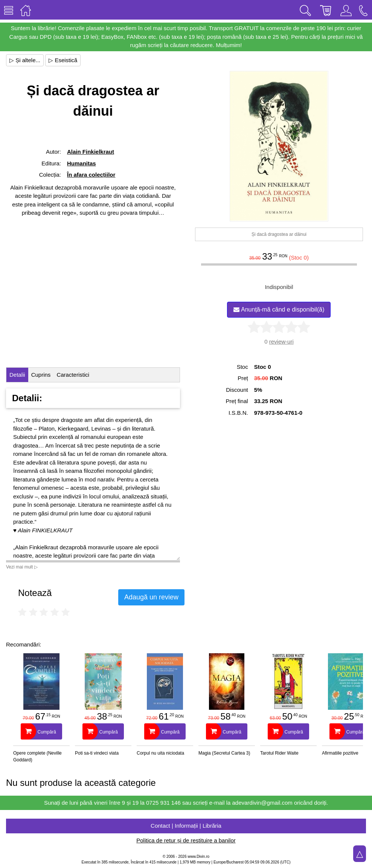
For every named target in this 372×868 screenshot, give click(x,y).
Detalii (17, 375)
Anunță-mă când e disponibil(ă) (279, 309)
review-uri (281, 342)
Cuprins (41, 375)
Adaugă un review (151, 597)
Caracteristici (73, 375)
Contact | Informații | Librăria (186, 826)
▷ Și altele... (25, 60)
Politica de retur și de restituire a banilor (186, 840)
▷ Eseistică (63, 60)
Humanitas (82, 163)
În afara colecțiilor (91, 175)
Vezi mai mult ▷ (22, 567)
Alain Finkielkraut (91, 152)
